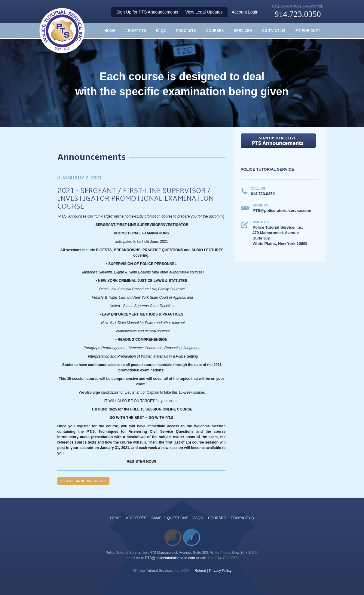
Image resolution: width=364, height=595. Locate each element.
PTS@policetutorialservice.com (170, 558)
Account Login (245, 12)
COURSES (217, 518)
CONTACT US (242, 518)
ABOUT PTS (136, 518)
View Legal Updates (204, 12)
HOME (110, 31)
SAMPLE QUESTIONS (170, 518)
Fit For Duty (308, 31)
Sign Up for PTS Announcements (147, 12)
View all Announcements (84, 481)
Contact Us (274, 31)
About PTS (135, 31)
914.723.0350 (298, 14)
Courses (215, 31)
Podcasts (186, 31)
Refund (200, 571)
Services (243, 31)
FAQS (161, 31)
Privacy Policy (220, 571)
